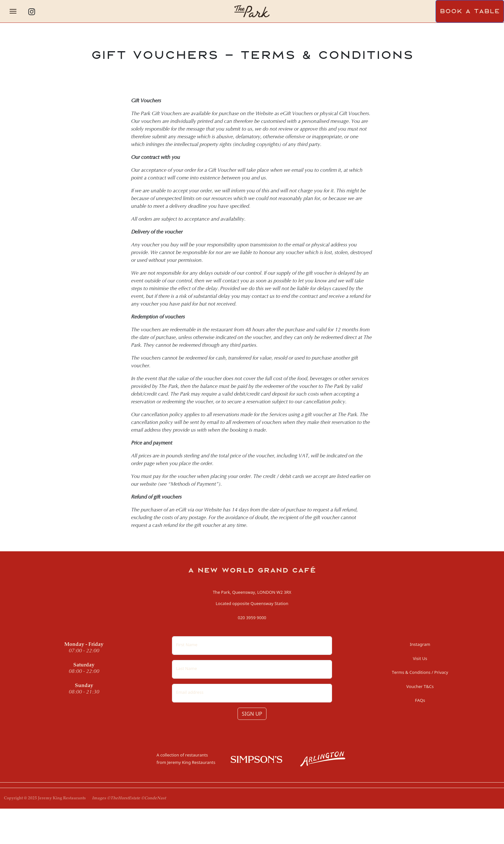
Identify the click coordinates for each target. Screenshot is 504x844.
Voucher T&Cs (420, 686)
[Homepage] (252, 11)
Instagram (420, 644)
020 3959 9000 (252, 618)
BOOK (470, 11)
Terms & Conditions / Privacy (420, 672)
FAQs (420, 700)
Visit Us (420, 658)
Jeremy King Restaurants (191, 762)
